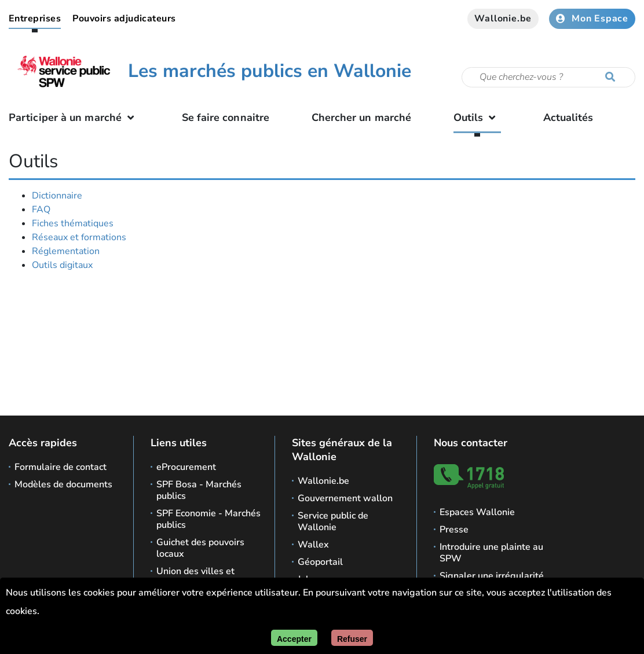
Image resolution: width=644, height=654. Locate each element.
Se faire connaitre (226, 117)
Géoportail (320, 562)
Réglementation (66, 251)
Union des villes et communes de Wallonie (206, 577)
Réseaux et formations (79, 237)
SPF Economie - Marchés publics (208, 519)
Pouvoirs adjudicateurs (124, 19)
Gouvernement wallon (345, 498)
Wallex (313, 545)
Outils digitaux (62, 265)
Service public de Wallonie (333, 521)
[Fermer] (352, 638)
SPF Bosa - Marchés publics (199, 490)
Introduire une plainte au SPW (491, 553)
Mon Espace (592, 19)
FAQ (41, 210)
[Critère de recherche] (548, 77)
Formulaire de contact (61, 467)
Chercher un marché (362, 117)
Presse (454, 530)
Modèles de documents (63, 484)
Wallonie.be (503, 19)
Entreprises (35, 19)
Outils (477, 117)
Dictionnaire (57, 196)
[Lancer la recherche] (613, 78)
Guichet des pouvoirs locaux (200, 548)
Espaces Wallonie (477, 512)
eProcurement (186, 467)
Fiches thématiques (73, 223)
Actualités (568, 117)
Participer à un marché (74, 117)
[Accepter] (294, 638)
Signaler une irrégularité (492, 576)
